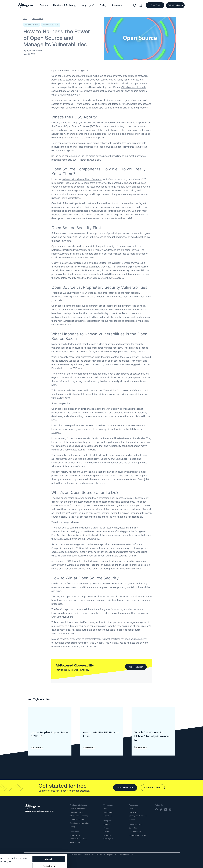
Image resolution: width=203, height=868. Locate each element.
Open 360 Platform (78, 809)
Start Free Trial (125, 788)
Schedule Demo (153, 788)
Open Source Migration (78, 839)
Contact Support (135, 832)
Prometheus (108, 816)
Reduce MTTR (75, 835)
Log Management (76, 812)
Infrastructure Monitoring (79, 816)
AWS (105, 809)
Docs (131, 809)
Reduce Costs (75, 842)
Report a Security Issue (137, 835)
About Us (107, 824)
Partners (106, 832)
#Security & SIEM (51, 25)
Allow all (98, 849)
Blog (25, 18)
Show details (8, 855)
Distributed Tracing (77, 819)
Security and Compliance (138, 816)
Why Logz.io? (88, 5)
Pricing (103, 5)
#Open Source (32, 25)
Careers (106, 828)
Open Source (37, 18)
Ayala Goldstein (35, 50)
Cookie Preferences (126, 855)
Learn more (37, 747)
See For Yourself (136, 667)
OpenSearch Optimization (79, 823)
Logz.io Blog (133, 812)
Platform (44, 5)
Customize (98, 856)
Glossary (132, 819)
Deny (98, 863)
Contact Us (133, 828)
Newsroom (107, 835)
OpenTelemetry (109, 812)
